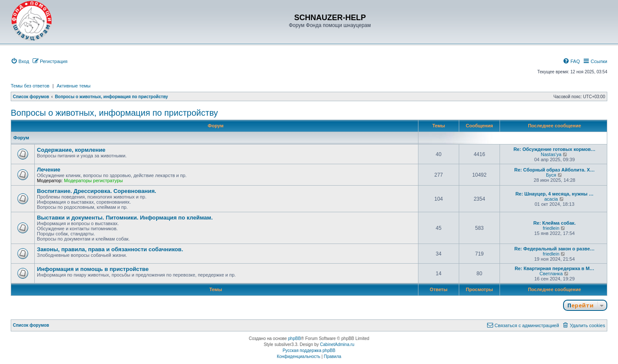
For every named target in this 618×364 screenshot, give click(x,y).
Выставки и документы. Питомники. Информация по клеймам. (125, 218)
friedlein (551, 228)
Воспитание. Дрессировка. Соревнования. (97, 191)
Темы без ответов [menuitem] (30, 86)
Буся (551, 175)
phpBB (294, 338)
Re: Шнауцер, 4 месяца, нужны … (554, 194)
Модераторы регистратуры (93, 180)
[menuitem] (20, 61)
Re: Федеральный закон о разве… (555, 249)
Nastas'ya (551, 154)
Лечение (49, 170)
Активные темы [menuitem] (74, 86)
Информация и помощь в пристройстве (93, 269)
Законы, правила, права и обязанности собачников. (110, 249)
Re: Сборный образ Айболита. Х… (554, 170)
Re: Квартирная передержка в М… (554, 268)
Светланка (551, 274)
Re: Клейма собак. (555, 223)
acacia (551, 199)
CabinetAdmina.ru (337, 344)
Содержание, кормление (71, 150)
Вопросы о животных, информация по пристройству (114, 113)
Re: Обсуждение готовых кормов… (554, 149)
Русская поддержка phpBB (309, 350)
